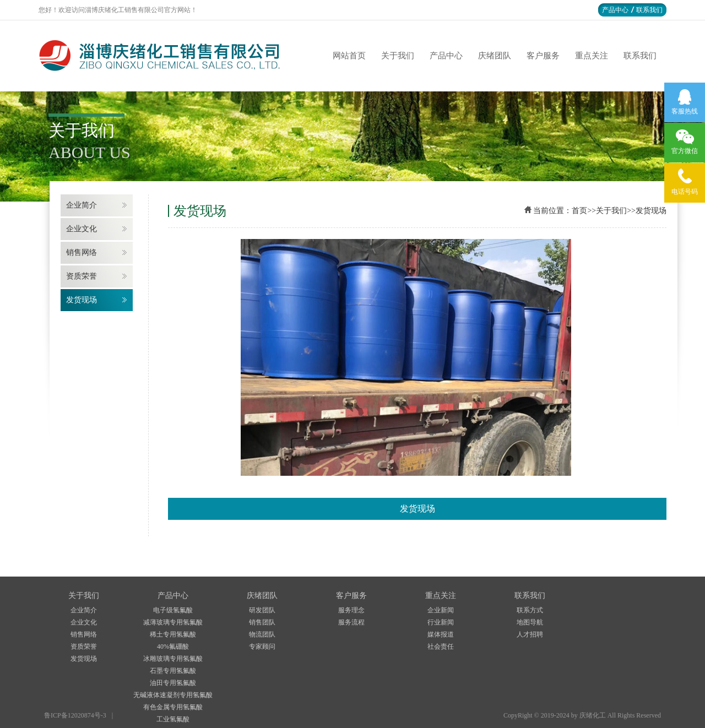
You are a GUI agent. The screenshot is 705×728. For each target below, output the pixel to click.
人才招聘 (530, 634)
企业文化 (82, 229)
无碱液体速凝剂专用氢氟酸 (173, 695)
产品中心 (615, 10)
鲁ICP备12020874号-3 (75, 715)
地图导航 (530, 622)
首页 (579, 211)
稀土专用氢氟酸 (173, 634)
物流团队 (262, 634)
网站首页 (349, 56)
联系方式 (530, 610)
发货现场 (82, 300)
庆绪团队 (495, 56)
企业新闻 (441, 610)
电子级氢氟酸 (173, 610)
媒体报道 (441, 634)
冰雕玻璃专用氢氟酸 (173, 659)
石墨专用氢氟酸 (173, 671)
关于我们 (398, 56)
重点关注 (592, 56)
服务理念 (351, 610)
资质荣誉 (82, 276)
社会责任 (441, 646)
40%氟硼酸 (173, 646)
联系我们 (649, 10)
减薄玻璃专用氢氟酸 (173, 622)
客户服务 (543, 56)
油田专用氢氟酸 (173, 683)
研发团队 (262, 610)
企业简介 (82, 205)
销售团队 (262, 622)
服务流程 (351, 622)
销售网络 (82, 252)
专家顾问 (262, 646)
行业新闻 (441, 622)
